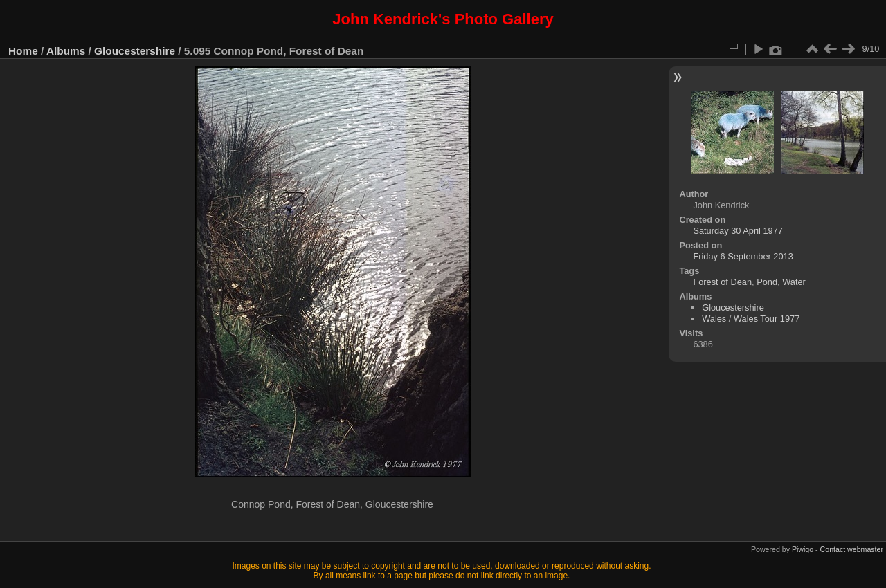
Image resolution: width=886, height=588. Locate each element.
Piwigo (803, 549)
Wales (714, 319)
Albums (66, 51)
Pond (767, 282)
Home (23, 51)
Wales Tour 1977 (767, 319)
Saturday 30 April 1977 (738, 231)
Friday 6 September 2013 (743, 256)
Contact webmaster (852, 549)
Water (794, 282)
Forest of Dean (722, 282)
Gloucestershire (135, 51)
